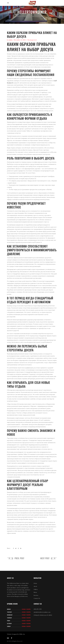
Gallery (36, 589)
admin (11, 40)
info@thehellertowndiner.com (42, 612)
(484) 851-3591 (38, 609)
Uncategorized (32, 40)
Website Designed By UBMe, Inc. (16, 634)
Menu (35, 592)
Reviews (36, 595)
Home (35, 583)
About (35, 586)
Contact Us (37, 598)
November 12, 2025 (20, 40)
